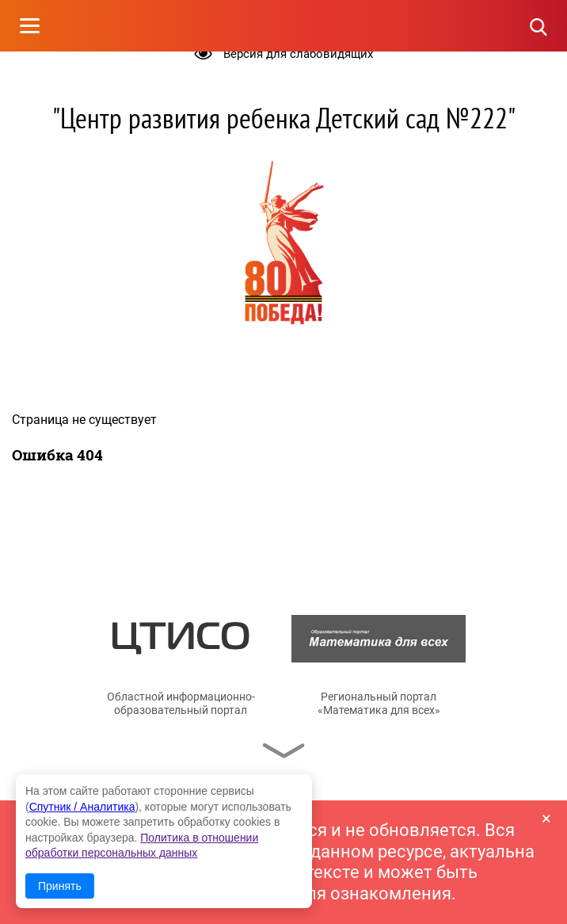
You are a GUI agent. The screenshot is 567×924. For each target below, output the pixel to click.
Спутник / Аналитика (82, 807)
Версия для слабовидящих (298, 54)
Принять (60, 886)
